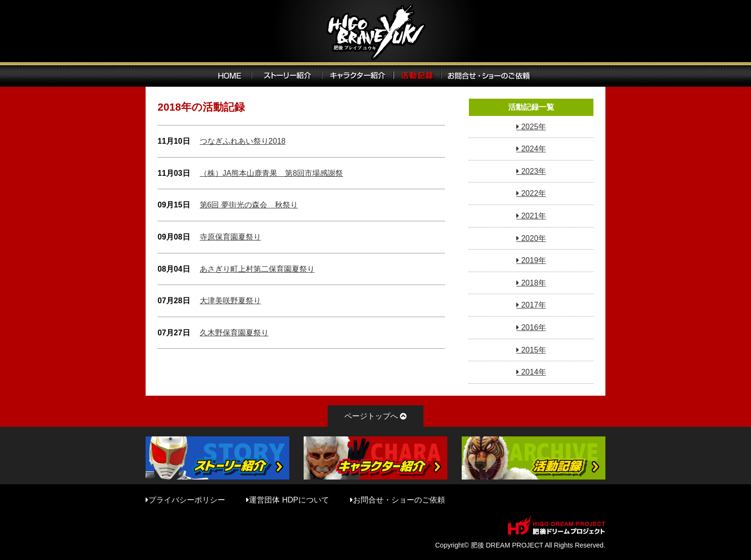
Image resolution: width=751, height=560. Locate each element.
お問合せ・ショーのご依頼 (399, 500)
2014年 (534, 372)
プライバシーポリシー (187, 500)
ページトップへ (371, 416)
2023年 (534, 171)
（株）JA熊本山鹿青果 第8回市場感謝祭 (272, 173)
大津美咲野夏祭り (230, 301)
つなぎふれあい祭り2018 (243, 141)
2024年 (534, 149)
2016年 (534, 327)
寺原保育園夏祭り (230, 237)
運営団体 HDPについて (289, 500)
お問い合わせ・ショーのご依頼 (492, 74)
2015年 (534, 350)
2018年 (534, 283)
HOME (230, 74)
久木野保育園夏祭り (234, 333)
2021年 (534, 216)
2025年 (534, 127)
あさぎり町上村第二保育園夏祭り (257, 269)
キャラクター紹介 (358, 74)
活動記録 (417, 74)
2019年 (534, 260)
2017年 (534, 305)
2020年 (534, 238)
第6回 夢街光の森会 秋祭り (249, 205)
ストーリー (287, 74)
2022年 (534, 193)
